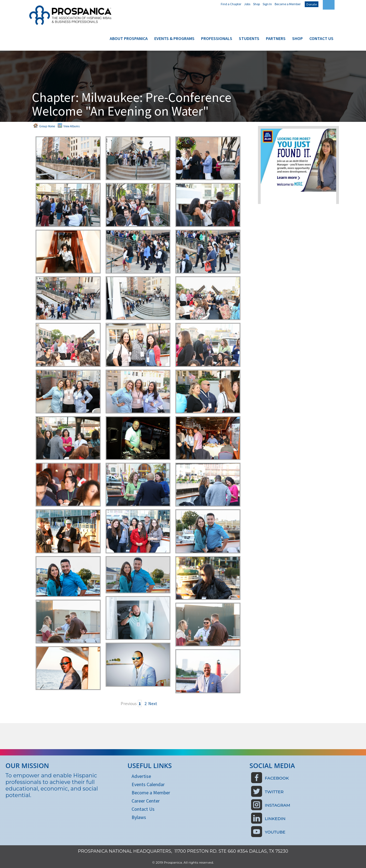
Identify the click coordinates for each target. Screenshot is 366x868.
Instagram (278, 805)
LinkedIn (275, 819)
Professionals (217, 38)
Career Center (146, 801)
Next (153, 703)
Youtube (275, 832)
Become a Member (288, 4)
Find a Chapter (231, 4)
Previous (129, 703)
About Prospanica (129, 38)
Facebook (277, 778)
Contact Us (321, 38)
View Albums (69, 126)
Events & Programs (174, 38)
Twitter (274, 792)
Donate (312, 4)
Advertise (141, 776)
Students (249, 38)
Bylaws (139, 817)
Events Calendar (148, 784)
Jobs (247, 4)
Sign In (267, 4)
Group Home (44, 126)
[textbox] (329, 5)
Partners (276, 38)
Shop (256, 4)
